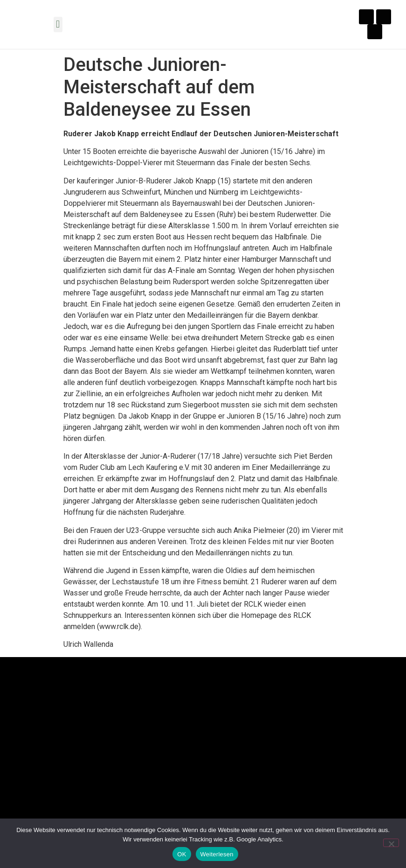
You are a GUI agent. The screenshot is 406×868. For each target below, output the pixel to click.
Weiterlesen (217, 854)
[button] (58, 24)
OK (182, 854)
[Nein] (391, 843)
